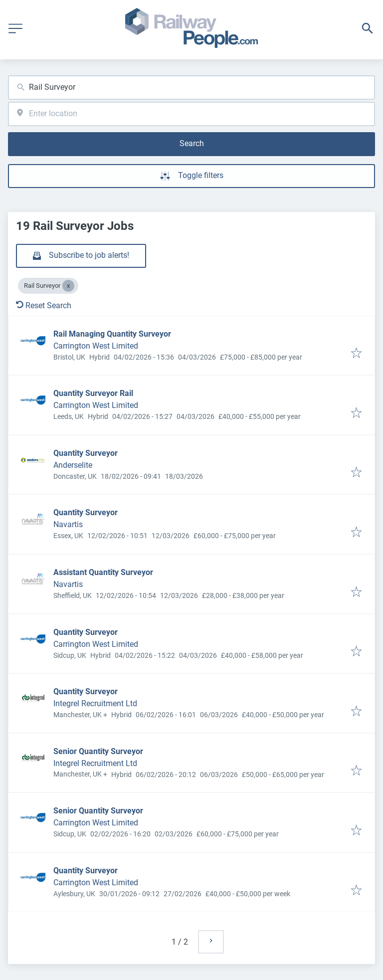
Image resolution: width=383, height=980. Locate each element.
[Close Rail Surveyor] (68, 286)
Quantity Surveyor (86, 453)
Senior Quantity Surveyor (98, 751)
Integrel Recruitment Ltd (95, 703)
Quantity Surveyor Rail (93, 393)
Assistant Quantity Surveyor (103, 572)
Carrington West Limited (96, 346)
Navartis (68, 524)
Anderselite (73, 465)
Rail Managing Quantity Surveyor (112, 334)
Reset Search (44, 305)
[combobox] (191, 88)
